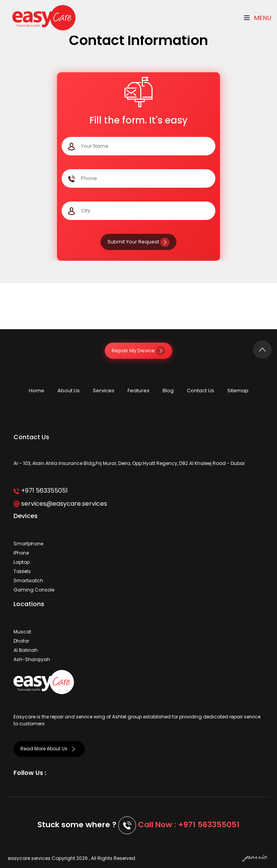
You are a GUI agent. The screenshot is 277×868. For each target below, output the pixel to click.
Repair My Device (138, 351)
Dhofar (21, 641)
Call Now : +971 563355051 (189, 825)
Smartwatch (28, 581)
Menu (258, 18)
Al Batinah (26, 650)
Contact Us (201, 391)
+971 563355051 (41, 491)
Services (104, 391)
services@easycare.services (60, 504)
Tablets (22, 571)
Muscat (22, 632)
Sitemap (238, 391)
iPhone (21, 553)
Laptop (22, 562)
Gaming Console (34, 590)
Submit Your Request (138, 242)
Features (138, 391)
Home (37, 391)
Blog (168, 391)
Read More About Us (49, 749)
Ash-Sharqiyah (32, 659)
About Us (69, 391)
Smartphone (28, 544)
